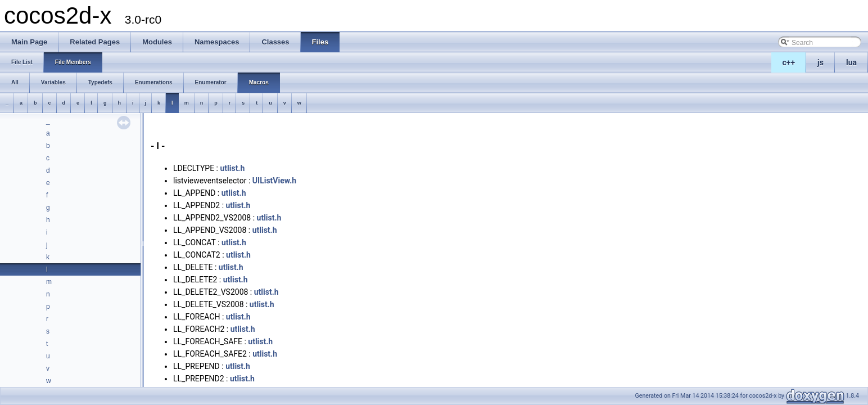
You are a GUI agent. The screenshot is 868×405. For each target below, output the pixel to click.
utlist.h (232, 168)
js (820, 62)
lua (851, 62)
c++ (789, 62)
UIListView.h (274, 181)
